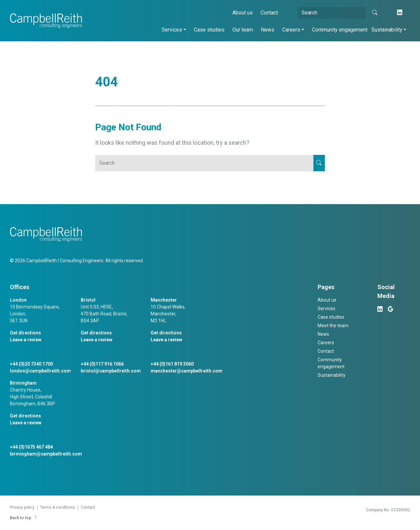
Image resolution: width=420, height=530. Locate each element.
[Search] (332, 13)
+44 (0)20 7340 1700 (31, 364)
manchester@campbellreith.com (187, 371)
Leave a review (26, 340)
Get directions (25, 333)
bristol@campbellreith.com (111, 371)
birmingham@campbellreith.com (46, 454)
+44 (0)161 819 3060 (172, 364)
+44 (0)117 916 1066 (102, 364)
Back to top (24, 518)
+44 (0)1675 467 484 (31, 447)
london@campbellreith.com (40, 371)
